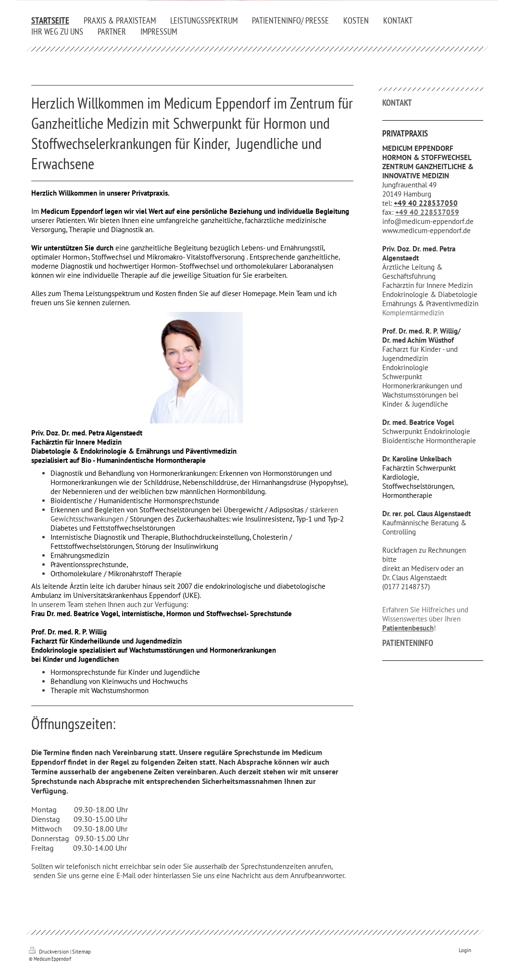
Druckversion (50, 952)
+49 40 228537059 (427, 212)
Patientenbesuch (408, 628)
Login (465, 950)
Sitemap (81, 952)
